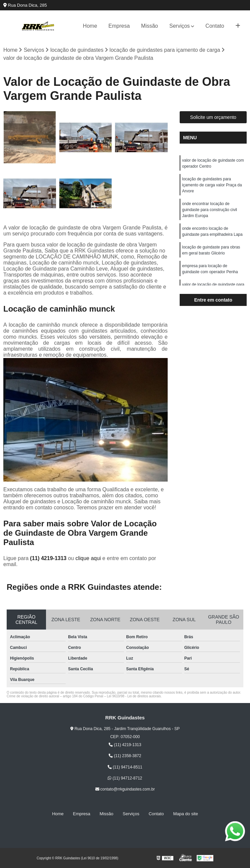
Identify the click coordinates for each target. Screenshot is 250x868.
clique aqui (88, 558)
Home (90, 26)
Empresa (119, 26)
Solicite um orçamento (213, 117)
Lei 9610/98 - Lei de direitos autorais (134, 696)
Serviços (179, 26)
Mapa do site (185, 814)
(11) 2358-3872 (125, 756)
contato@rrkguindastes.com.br (125, 789)
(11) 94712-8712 (125, 778)
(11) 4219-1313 (49, 558)
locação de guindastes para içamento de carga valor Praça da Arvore (212, 185)
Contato (215, 26)
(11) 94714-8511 (125, 767)
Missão (149, 26)
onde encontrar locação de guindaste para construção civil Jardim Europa (209, 210)
